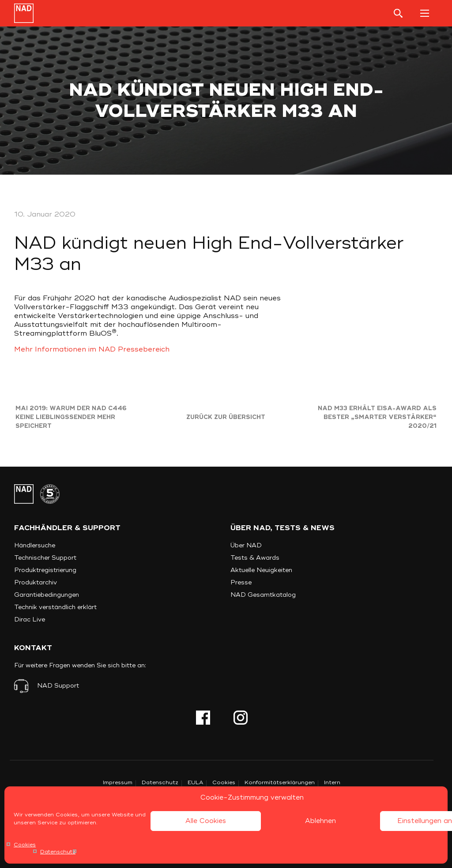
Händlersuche (35, 545)
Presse (241, 582)
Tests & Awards (255, 558)
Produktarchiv (36, 582)
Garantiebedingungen (47, 595)
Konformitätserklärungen (280, 783)
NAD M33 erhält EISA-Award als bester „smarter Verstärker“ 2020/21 (377, 417)
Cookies (25, 845)
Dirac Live (30, 619)
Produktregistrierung (45, 570)
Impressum (118, 783)
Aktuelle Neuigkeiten (261, 570)
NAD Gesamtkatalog (263, 595)
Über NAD (246, 545)
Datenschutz (58, 852)
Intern (332, 783)
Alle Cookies (206, 821)
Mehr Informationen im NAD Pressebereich (92, 349)
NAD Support (58, 686)
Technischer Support (45, 558)
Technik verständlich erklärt (55, 607)
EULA (195, 783)
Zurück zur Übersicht (226, 417)
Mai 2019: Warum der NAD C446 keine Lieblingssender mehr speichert (71, 417)
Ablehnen (320, 821)
